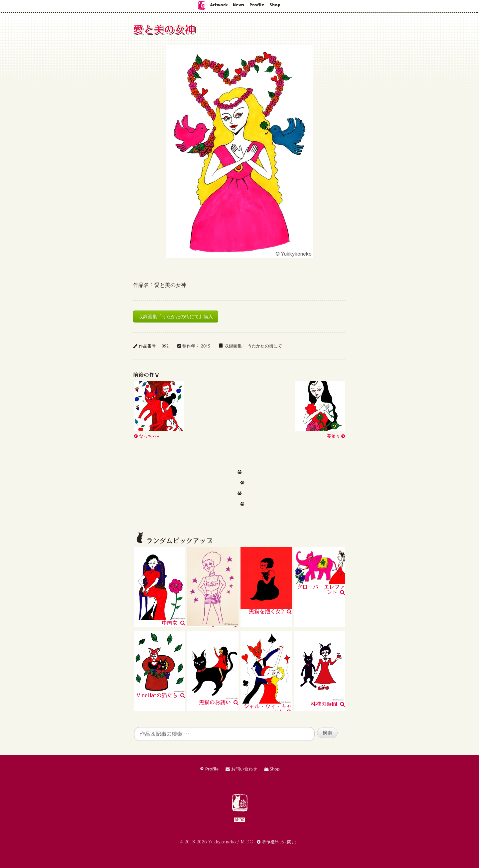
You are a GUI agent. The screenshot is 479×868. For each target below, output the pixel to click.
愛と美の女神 (164, 29)
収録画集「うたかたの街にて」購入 (176, 317)
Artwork (219, 5)
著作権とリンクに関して (277, 842)
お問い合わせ (241, 769)
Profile (257, 5)
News (239, 5)
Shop (275, 5)
